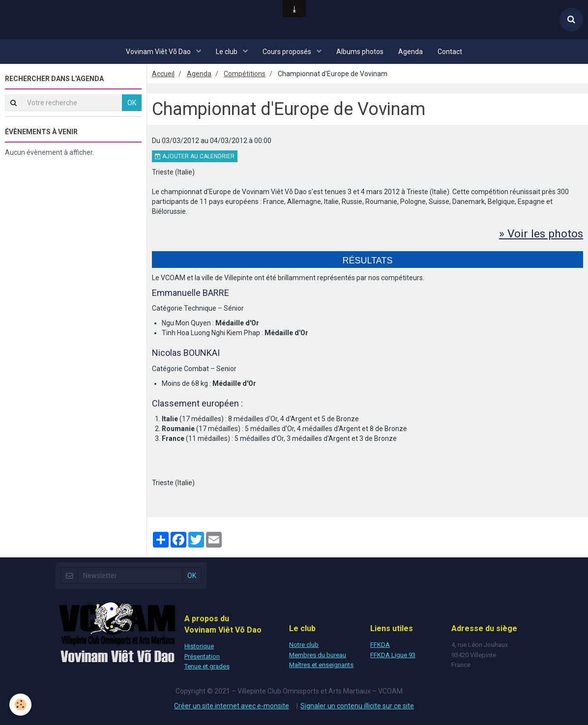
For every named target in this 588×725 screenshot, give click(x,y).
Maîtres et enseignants (321, 665)
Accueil (163, 74)
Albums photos (360, 52)
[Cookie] (21, 705)
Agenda (411, 52)
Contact (450, 52)
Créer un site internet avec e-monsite (232, 705)
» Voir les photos (540, 233)
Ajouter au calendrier (195, 156)
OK (132, 103)
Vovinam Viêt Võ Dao (159, 52)
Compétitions (245, 74)
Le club (227, 52)
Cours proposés (288, 52)
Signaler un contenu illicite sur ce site (357, 705)
